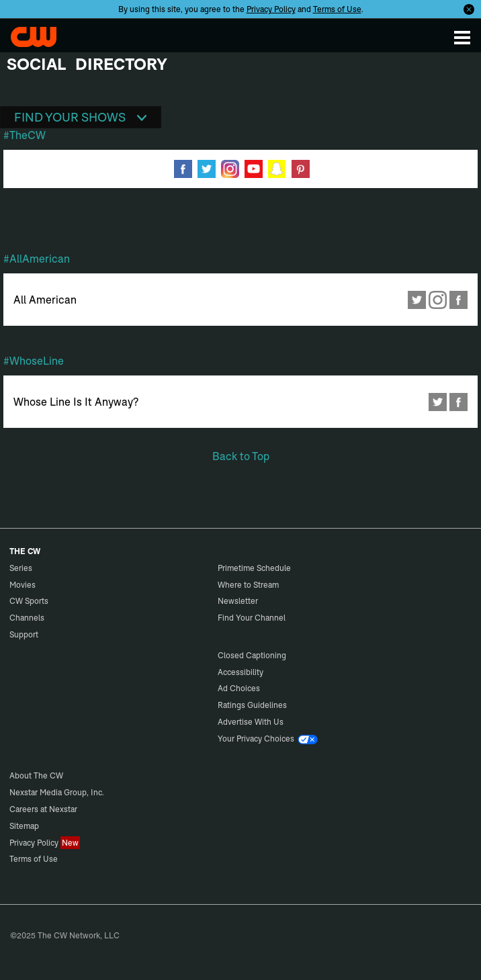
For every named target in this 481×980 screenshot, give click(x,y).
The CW (35, 37)
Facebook (458, 300)
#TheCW (25, 135)
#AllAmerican (37, 259)
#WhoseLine (34, 361)
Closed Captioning (252, 655)
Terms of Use (337, 9)
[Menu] (462, 37)
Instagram (438, 300)
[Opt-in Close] (469, 9)
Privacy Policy (271, 9)
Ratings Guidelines (252, 705)
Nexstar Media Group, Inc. (57, 792)
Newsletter (238, 601)
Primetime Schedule (254, 568)
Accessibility (240, 672)
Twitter (417, 300)
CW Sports (29, 601)
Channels (27, 618)
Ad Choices (239, 688)
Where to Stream (248, 585)
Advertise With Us (251, 722)
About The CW (36, 775)
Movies (23, 585)
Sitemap (24, 826)
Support (24, 634)
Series (21, 568)
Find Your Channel (252, 618)
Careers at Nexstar (43, 809)
